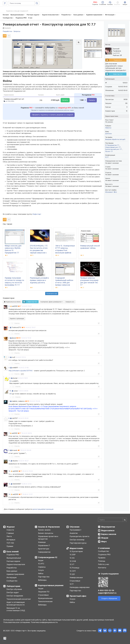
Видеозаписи (108, 530)
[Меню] (5, 3)
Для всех (108, 134)
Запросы (108, 128)
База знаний (13, 552)
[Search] (112, 520)
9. (10, 378)
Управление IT (44, 545)
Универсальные (76, 577)
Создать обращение (109, 598)
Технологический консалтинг (19, 599)
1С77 (72, 584)
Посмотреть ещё (52, 293)
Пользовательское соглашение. (17, 622)
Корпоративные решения (51, 585)
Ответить (17, 323)
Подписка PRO (13, 555)
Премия (10, 546)
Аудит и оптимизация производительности (16, 603)
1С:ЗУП (73, 571)
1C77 (107, 157)
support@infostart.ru (107, 593)
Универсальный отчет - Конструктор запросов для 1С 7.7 (49, 24)
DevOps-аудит (13, 592)
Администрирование (15, 574)
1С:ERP (73, 555)
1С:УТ (72, 564)
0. (9, 306)
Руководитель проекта (79, 536)
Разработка (12, 568)
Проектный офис (78, 596)
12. (10, 471)
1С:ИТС (41, 564)
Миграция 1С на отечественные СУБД (16, 609)
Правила (102, 558)
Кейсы (41, 573)
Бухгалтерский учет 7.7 (114, 149)
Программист (75, 530)
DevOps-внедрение (15, 596)
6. (9, 418)
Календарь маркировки (80, 587)
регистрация (38, 509)
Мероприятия (108, 527)
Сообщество (12, 581)
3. (9, 357)
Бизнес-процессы (46, 533)
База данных (12, 571)
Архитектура (44, 549)
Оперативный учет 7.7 (113, 147)
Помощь (102, 561)
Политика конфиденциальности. (44, 622)
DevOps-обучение (14, 589)
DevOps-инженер (77, 540)
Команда (42, 542)
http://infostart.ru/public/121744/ (21, 371)
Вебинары (42, 580)
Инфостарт (37, 214)
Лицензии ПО (44, 592)
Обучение (75, 527)
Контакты (102, 568)
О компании (104, 548)
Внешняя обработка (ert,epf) (115, 139)
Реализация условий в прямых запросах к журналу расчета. (39, 280)
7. (9, 433)
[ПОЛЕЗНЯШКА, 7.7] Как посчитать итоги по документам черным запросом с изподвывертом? (39, 250)
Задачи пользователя (16, 564)
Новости (10, 530)
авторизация (48, 509)
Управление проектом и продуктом (48, 538)
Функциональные (14, 558)
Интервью (11, 540)
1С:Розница (74, 568)
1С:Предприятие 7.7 (112, 145)
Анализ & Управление (49, 527)
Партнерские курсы (78, 543)
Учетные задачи (13, 561)
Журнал (11, 527)
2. (9, 338)
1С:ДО (72, 574)
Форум (105, 538)
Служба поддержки (110, 574)
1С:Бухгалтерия (76, 551)
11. (9, 461)
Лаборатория (13, 586)
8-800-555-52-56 (106, 590)
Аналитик (74, 533)
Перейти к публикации (17, 319)
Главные (10, 533)
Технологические (45, 601)
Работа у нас (104, 564)
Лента (9, 536)
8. (9, 450)
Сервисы (42, 567)
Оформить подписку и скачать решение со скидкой (52, 115)
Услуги (41, 570)
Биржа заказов (109, 534)
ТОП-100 (10, 543)
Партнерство (44, 577)
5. (9, 401)
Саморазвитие (44, 552)
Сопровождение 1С (48, 557)
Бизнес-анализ (44, 530)
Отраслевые (43, 595)
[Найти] (125, 520)
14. (10, 494)
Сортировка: (51, 302)
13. (10, 484)
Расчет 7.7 (109, 151)
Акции (41, 560)
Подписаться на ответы (12, 302)
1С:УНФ (73, 561)
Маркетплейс (76, 548)
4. (9, 368)
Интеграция (12, 577)
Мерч (104, 542)
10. (10, 391)
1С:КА (72, 558)
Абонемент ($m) (111, 192)
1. (9, 327)
